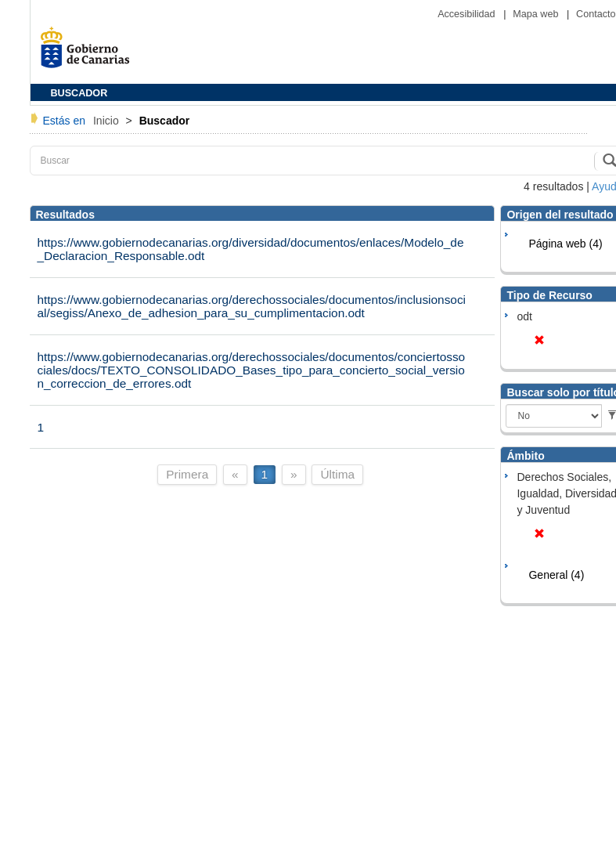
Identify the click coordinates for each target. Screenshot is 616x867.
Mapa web (537, 14)
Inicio (108, 121)
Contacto (596, 14)
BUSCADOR (79, 93)
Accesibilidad (468, 14)
